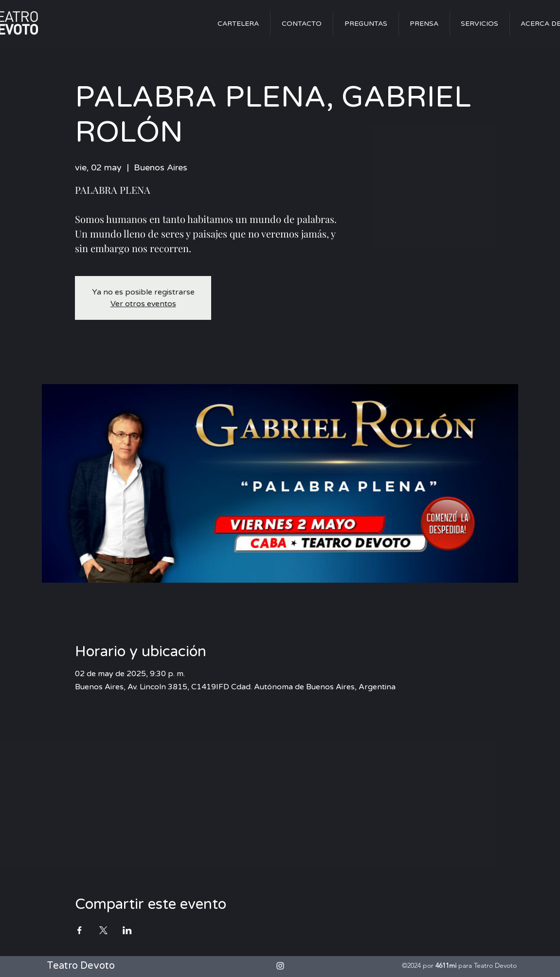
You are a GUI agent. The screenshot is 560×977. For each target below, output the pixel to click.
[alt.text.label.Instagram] (280, 966)
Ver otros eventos (143, 304)
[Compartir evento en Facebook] (80, 930)
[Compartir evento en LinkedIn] (127, 930)
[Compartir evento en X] (103, 930)
